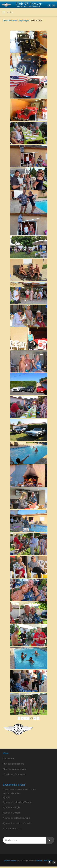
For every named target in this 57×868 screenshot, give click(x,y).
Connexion (8, 758)
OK (49, 840)
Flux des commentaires (15, 769)
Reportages (24, 20)
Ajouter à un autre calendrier (17, 823)
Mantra (39, 860)
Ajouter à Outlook (12, 813)
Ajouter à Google (11, 807)
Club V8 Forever (10, 20)
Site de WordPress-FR (14, 774)
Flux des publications (14, 764)
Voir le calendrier (11, 793)
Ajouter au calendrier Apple (17, 818)
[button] (7, 797)
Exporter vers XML (12, 828)
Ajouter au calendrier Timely (17, 802)
